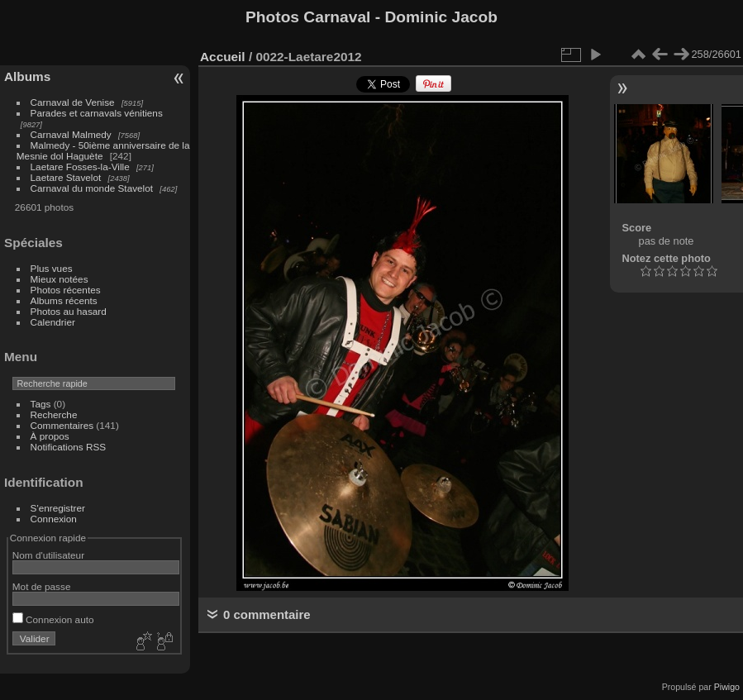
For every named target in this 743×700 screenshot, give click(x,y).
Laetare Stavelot (66, 177)
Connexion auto (53, 619)
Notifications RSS (69, 447)
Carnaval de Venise (73, 102)
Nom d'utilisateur (48, 555)
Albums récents (64, 300)
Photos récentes (66, 290)
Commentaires (62, 425)
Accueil (223, 57)
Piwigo (727, 687)
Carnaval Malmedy (71, 134)
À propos (50, 436)
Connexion (54, 519)
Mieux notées (60, 279)
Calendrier (53, 322)
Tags (41, 404)
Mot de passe (42, 586)
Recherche (54, 414)
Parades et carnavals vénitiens (97, 113)
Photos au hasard (69, 311)
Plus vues (52, 268)
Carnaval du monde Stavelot (92, 188)
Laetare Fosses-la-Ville (80, 167)
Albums (27, 76)
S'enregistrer (58, 508)
